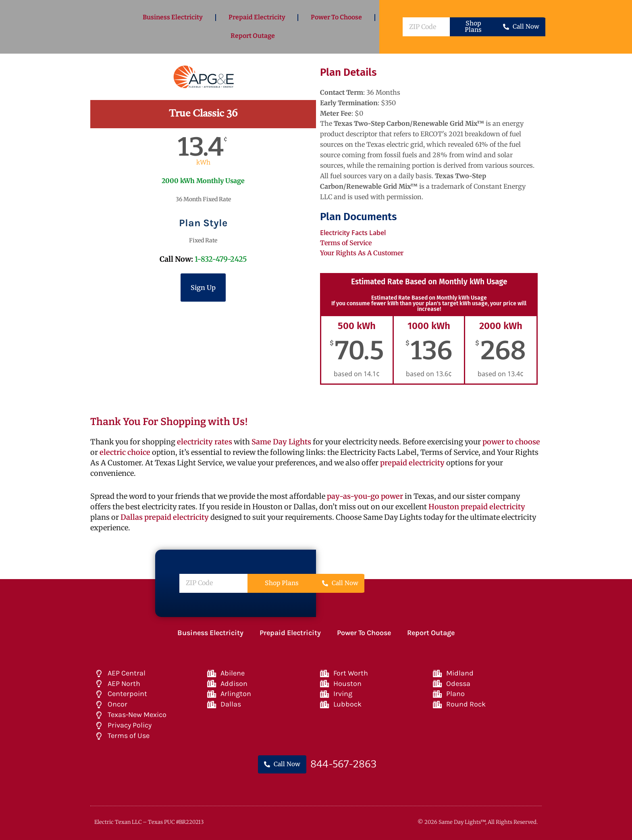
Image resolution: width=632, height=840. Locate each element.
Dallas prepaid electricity (165, 517)
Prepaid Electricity (257, 17)
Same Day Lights (281, 442)
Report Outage (253, 36)
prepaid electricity (412, 463)
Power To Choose (336, 17)
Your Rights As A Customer (362, 253)
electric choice (125, 452)
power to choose (511, 442)
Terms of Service (346, 243)
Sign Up (203, 288)
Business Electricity (173, 17)
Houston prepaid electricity (477, 507)
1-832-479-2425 (221, 259)
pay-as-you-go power (365, 496)
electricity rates (205, 442)
